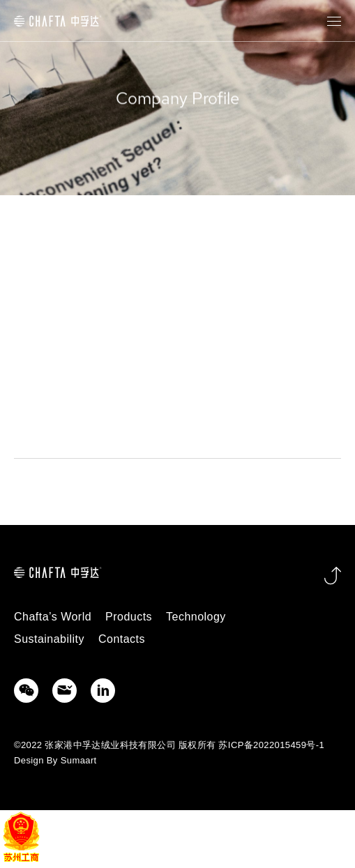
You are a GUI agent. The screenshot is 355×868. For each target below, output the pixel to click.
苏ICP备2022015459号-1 (271, 745)
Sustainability (49, 639)
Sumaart (79, 760)
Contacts (122, 639)
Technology (196, 617)
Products (129, 617)
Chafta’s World (53, 617)
